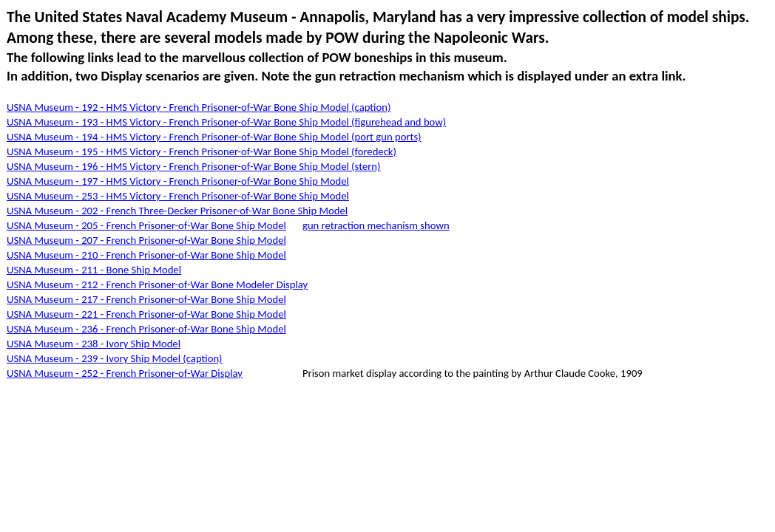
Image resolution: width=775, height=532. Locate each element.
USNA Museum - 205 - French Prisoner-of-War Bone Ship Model (146, 225)
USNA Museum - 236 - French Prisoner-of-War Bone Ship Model (146, 329)
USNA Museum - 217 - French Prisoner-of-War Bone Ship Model (146, 299)
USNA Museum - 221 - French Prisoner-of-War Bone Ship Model (146, 314)
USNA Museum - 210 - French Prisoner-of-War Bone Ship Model (146, 255)
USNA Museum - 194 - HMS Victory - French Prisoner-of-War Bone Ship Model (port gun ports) (214, 137)
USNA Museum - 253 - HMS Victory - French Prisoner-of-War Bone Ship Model (178, 196)
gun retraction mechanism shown (376, 225)
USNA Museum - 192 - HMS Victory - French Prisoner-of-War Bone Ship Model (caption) (199, 107)
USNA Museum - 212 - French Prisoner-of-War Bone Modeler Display (157, 284)
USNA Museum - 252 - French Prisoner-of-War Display (125, 373)
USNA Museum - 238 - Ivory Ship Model (94, 344)
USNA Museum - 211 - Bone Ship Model (94, 270)
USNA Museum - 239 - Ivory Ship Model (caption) (115, 358)
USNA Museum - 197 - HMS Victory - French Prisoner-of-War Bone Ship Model (178, 181)
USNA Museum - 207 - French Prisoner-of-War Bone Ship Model (146, 240)
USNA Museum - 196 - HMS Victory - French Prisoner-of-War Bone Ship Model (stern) (193, 166)
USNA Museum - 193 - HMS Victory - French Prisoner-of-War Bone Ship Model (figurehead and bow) (226, 122)
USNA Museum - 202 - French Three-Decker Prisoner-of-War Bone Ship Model (177, 211)
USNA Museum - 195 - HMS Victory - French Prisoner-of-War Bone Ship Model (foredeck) (202, 151)
